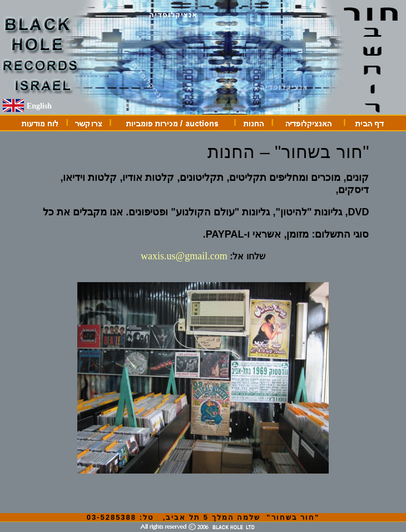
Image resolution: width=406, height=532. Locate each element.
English (39, 106)
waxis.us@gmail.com (184, 256)
